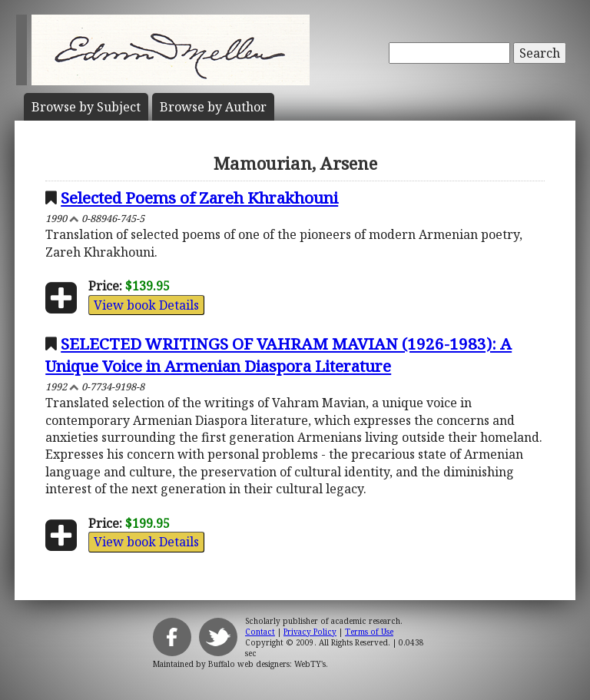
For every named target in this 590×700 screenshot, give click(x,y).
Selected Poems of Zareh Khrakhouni (199, 197)
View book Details (146, 305)
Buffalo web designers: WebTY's (267, 664)
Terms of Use (369, 632)
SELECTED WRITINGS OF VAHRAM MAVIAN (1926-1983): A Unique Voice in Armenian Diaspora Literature (278, 355)
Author (213, 107)
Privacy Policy (310, 632)
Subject (86, 107)
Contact (260, 632)
